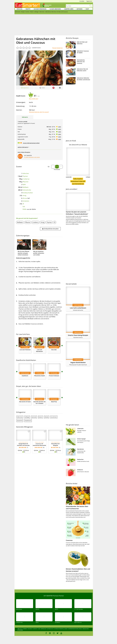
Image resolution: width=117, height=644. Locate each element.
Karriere (25, 629)
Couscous (69, 540)
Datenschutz (50, 629)
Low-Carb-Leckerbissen (78, 308)
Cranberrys (26, 179)
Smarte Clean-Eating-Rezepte (78, 335)
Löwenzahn (80, 429)
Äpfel (24, 184)
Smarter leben (69, 9)
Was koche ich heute (25, 402)
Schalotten (26, 201)
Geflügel (27, 417)
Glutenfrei (20, 421)
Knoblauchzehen (28, 193)
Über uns (20, 629)
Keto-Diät (54, 350)
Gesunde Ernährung (40, 9)
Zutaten (19, 167)
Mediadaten (86, 629)
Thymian (25, 176)
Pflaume (28, 222)
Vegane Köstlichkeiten (78, 362)
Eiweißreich (25, 376)
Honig (24, 196)
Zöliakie (47, 417)
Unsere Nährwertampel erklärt (31, 143)
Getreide (34, 417)
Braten (40, 417)
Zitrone (25, 198)
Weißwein (26, 187)
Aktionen (79, 9)
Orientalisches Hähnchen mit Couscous (81, 62)
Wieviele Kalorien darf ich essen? (39, 112)
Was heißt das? (34, 99)
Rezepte (28, 9)
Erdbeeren (80, 470)
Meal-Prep (54, 402)
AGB (39, 629)
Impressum (43, 629)
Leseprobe (69, 177)
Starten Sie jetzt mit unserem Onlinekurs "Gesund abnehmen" (78, 204)
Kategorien (20, 630)
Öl (23, 204)
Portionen (57, 169)
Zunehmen (54, 417)
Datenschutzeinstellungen (61, 629)
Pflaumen (25, 182)
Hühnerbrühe (27, 190)
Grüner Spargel (81, 439)
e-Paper (88, 177)
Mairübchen (81, 449)
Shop (87, 9)
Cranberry (35, 222)
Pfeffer (25, 209)
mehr (60, 127)
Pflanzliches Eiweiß (39, 376)
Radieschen (80, 459)
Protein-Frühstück (54, 376)
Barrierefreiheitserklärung (75, 629)
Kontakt (35, 629)
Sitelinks (30, 629)
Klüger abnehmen (55, 9)
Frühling (19, 9)
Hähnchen (26, 173)
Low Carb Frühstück (25, 350)
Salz (24, 207)
